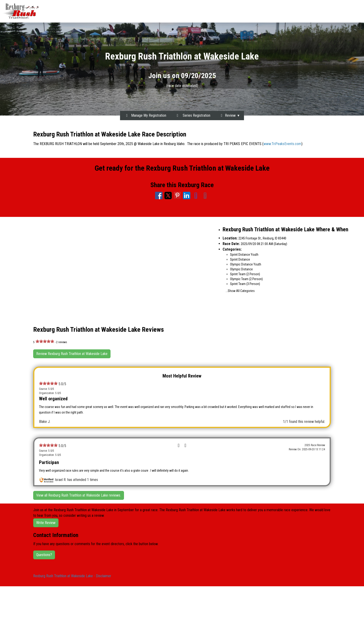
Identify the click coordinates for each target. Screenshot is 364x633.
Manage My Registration (145, 115)
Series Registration (193, 115)
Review (227, 115)
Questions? (44, 555)
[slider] (45, 341)
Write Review (46, 523)
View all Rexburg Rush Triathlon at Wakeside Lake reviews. (79, 495)
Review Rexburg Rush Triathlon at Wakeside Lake (72, 354)
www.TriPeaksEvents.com (282, 144)
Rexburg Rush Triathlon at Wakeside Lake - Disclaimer (72, 576)
